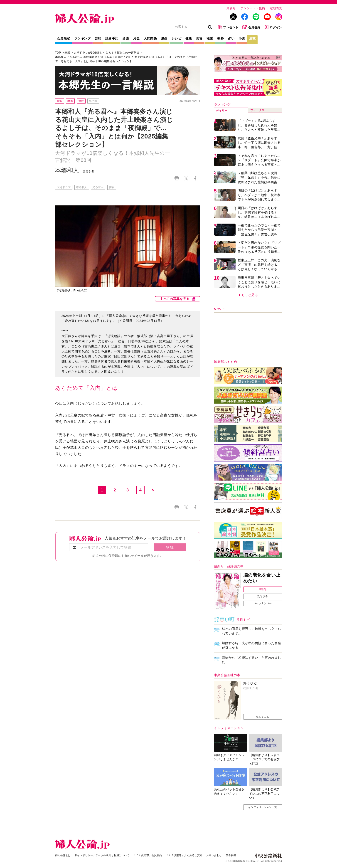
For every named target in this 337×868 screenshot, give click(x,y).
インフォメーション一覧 (263, 807)
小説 (242, 38)
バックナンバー (263, 603)
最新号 (231, 8)
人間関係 (150, 38)
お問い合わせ (214, 855)
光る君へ (98, 187)
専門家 (93, 101)
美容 (199, 38)
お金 (136, 38)
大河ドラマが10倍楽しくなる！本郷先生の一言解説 (107, 53)
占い (231, 38)
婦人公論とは (63, 855)
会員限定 (64, 38)
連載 (252, 38)
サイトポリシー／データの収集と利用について (102, 855)
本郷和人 (82, 187)
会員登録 (251, 27)
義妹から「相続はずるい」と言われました (252, 660)
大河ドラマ (64, 187)
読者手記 (112, 38)
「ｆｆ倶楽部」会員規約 (148, 855)
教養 (220, 38)
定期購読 (276, 8)
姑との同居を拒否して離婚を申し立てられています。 (252, 631)
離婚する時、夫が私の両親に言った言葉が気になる (252, 645)
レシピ (177, 38)
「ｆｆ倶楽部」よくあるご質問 (184, 855)
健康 (189, 38)
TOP (58, 53)
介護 (126, 38)
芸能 (98, 38)
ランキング (82, 38)
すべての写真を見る (175, 299)
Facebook (195, 179)
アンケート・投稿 (253, 8)
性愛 (210, 38)
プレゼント (228, 27)
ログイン (273, 27)
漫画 (164, 38)
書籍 (112, 187)
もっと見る (250, 295)
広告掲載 (231, 855)
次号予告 (263, 596)
